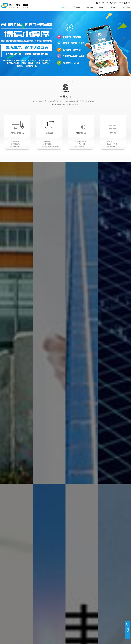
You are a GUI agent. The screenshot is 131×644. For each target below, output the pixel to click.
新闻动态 (114, 7)
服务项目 (90, 7)
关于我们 (77, 7)
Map (128, 3)
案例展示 (102, 7)
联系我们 (127, 7)
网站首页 (65, 7)
